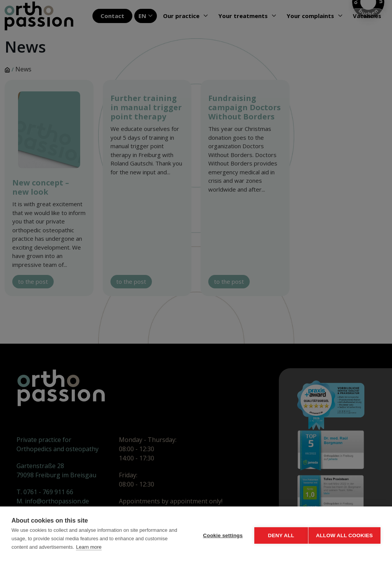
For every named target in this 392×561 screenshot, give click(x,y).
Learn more (112, 547)
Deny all (278, 534)
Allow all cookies (344, 534)
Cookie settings (219, 534)
